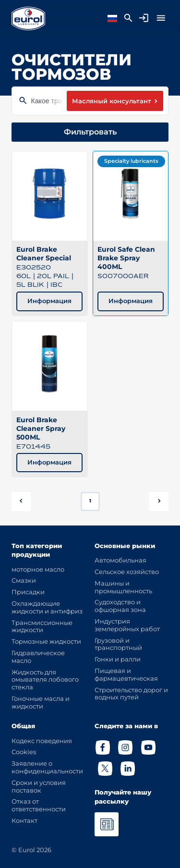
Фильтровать (90, 132)
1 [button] (90, 501)
